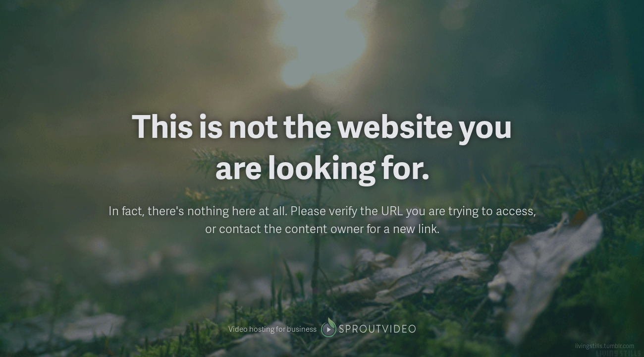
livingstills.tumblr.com (605, 346)
